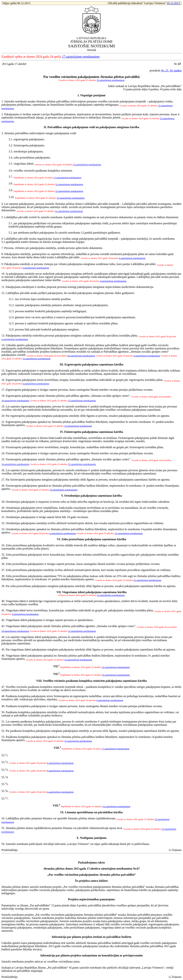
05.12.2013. (174, 3)
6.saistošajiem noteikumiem (132, 258)
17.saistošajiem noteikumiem (81, 57)
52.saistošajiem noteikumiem (111, 80)
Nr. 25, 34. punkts (171, 70)
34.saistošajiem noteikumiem (81, 356)
